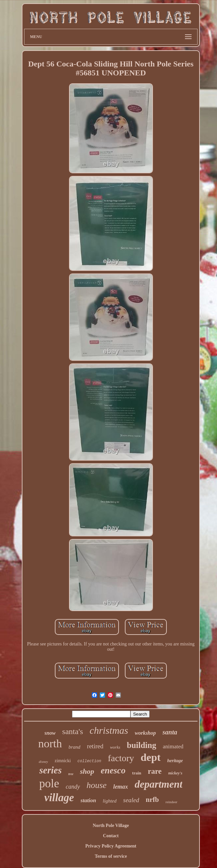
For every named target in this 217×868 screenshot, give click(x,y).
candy (73, 787)
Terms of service (111, 856)
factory (121, 758)
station (88, 800)
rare (155, 771)
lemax (121, 787)
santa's (72, 731)
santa (170, 732)
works (115, 747)
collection (89, 761)
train (137, 773)
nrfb (152, 800)
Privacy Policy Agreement (111, 846)
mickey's (175, 773)
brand (75, 747)
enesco (113, 770)
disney (43, 762)
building (142, 745)
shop (87, 771)
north (50, 744)
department (159, 784)
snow (50, 733)
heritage (175, 761)
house (97, 785)
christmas (109, 730)
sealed (131, 800)
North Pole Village (111, 826)
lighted (110, 801)
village (59, 798)
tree (71, 774)
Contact (111, 836)
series (51, 770)
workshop (145, 733)
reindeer (171, 802)
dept (151, 757)
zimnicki (63, 761)
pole (49, 784)
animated (173, 746)
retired (95, 746)
